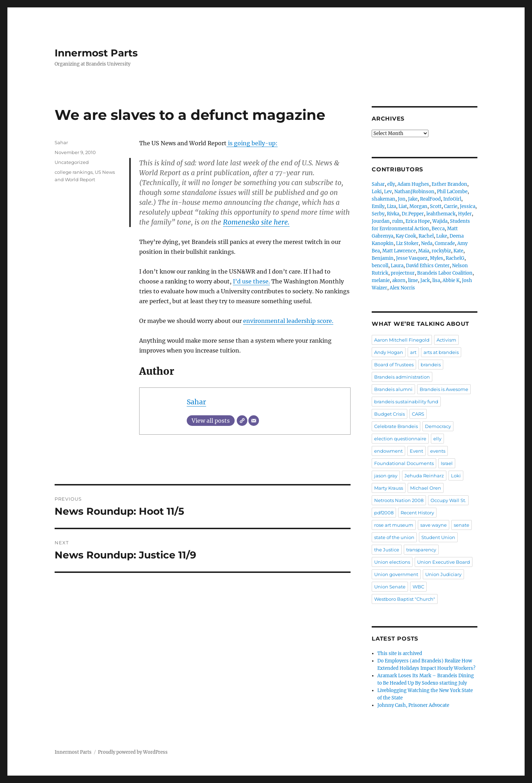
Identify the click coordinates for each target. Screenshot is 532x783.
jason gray (386, 476)
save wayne (434, 525)
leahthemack (441, 214)
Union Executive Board (444, 562)
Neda (427, 243)
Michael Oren (426, 488)
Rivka (393, 214)
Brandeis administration (402, 377)
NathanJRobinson (414, 192)
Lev (388, 192)
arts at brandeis (441, 352)
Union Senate (390, 587)
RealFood (430, 199)
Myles (437, 258)
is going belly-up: (252, 143)
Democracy (438, 426)
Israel (447, 463)
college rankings (74, 172)
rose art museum (394, 525)
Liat (403, 206)
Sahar (196, 402)
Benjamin (383, 258)
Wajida (440, 221)
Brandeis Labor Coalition (445, 273)
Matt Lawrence (399, 251)
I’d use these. (251, 281)
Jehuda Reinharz (424, 476)
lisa (436, 280)
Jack (425, 280)
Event (416, 451)
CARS (418, 414)
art (413, 352)
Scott (436, 206)
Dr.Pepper (413, 214)
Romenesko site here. (256, 222)
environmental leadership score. (288, 321)
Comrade (445, 243)
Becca (438, 229)
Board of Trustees (394, 365)
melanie (381, 280)
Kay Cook (406, 236)
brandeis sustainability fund (406, 402)
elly (391, 184)
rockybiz (441, 251)
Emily (378, 206)
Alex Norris (402, 288)
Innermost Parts (96, 53)
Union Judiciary (443, 574)
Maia (424, 251)
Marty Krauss (389, 488)
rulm (398, 221)
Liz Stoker (407, 243)
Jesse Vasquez (412, 258)
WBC (418, 587)
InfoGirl (452, 199)
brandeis (431, 365)
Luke (442, 236)
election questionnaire (400, 439)
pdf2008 (384, 513)
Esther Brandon (449, 184)
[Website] (242, 421)
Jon (402, 199)
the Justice (387, 550)
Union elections (392, 562)
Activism (446, 340)
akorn (399, 280)
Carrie (451, 206)
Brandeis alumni (393, 389)
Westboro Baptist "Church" (405, 599)
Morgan (418, 206)
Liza (391, 206)
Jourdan (381, 221)
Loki (377, 192)
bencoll (380, 266)
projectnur (403, 273)
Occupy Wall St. (448, 500)
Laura (397, 266)
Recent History (417, 513)
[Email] (254, 421)
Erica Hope (418, 221)
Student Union (438, 537)
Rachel (426, 236)
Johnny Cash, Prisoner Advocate (413, 705)
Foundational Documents (404, 463)
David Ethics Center (428, 266)
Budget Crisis (389, 414)
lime (413, 280)
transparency (421, 550)
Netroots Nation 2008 (399, 500)
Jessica (468, 206)
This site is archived (400, 653)
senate (462, 525)
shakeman (383, 199)
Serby (378, 214)
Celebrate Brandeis (396, 426)
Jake (413, 199)
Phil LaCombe (452, 192)
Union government (396, 574)
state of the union (394, 537)
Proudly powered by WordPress (133, 752)
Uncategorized (72, 162)
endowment (388, 451)
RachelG (455, 258)
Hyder (465, 214)
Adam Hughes (413, 184)
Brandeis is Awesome (444, 389)
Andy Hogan (389, 352)
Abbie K (451, 280)
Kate (458, 251)
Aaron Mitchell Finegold (402, 340)
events (438, 451)
